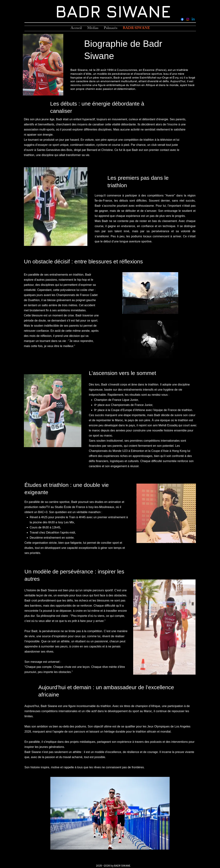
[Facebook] (182, 19)
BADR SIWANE (113, 11)
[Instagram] (188, 19)
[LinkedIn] (193, 19)
